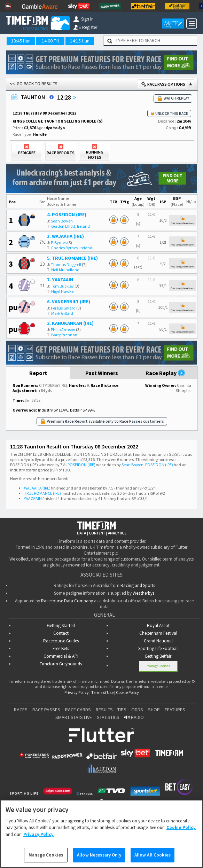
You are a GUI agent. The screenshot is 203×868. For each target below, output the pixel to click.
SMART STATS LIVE (74, 717)
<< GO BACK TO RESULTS (33, 84)
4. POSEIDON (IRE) (67, 214)
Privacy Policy (77, 692)
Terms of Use (102, 692)
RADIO (134, 717)
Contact (61, 633)
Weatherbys (143, 593)
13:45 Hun (21, 41)
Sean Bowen (62, 221)
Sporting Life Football (158, 648)
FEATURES (175, 710)
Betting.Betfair (158, 656)
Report (38, 373)
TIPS (122, 710)
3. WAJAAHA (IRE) (65, 236)
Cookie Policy (127, 692)
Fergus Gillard (63, 308)
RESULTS (104, 710)
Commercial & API (61, 656)
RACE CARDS (78, 710)
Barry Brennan (64, 335)
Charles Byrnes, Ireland (72, 248)
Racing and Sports (138, 585)
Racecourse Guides (61, 641)
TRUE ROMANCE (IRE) (42, 493)
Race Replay (165, 373)
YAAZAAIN (33, 498)
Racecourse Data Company (67, 601)
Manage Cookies (158, 666)
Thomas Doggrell (66, 264)
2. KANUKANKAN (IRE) (70, 323)
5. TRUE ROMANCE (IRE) (72, 258)
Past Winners (102, 373)
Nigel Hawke (62, 291)
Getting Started (61, 625)
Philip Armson (63, 330)
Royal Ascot (158, 625)
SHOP (154, 710)
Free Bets (61, 648)
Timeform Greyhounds (61, 664)
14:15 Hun (80, 41)
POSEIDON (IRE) (81, 465)
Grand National (158, 641)
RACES (21, 710)
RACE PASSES (46, 710)
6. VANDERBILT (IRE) (69, 302)
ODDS (137, 710)
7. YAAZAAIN (60, 280)
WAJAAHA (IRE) (37, 488)
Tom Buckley (62, 286)
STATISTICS (108, 717)
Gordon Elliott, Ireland (71, 226)
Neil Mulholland (65, 270)
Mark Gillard (62, 313)
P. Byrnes (59, 243)
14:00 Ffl (50, 41)
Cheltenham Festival (158, 633)
